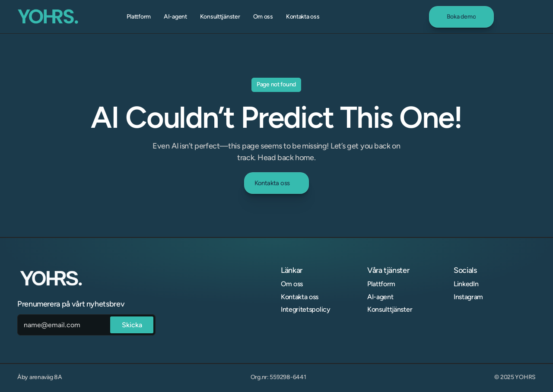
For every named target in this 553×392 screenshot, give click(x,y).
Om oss (292, 284)
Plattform (381, 284)
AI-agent (380, 297)
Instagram (468, 297)
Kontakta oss (300, 297)
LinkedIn (466, 284)
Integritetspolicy (306, 309)
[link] (461, 17)
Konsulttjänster (390, 309)
